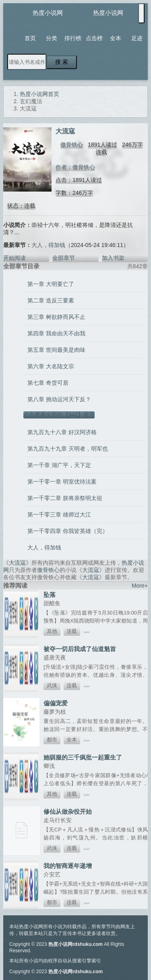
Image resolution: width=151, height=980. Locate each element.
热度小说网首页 (39, 94)
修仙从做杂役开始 (68, 812)
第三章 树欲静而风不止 (56, 317)
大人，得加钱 (48, 245)
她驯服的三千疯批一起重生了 (83, 757)
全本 (116, 38)
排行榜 (73, 38)
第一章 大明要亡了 (51, 284)
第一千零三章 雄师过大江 (59, 514)
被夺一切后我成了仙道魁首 (80, 649)
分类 (52, 38)
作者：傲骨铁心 (75, 167)
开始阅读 (14, 258)
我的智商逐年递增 (68, 866)
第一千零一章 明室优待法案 (62, 482)
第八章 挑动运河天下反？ (59, 399)
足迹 (137, 38)
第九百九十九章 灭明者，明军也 (68, 449)
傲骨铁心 (72, 145)
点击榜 (94, 38)
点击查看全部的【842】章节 (59, 414)
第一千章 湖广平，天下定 (59, 465)
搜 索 (62, 62)
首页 (30, 38)
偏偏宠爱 (56, 703)
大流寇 (17, 563)
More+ (140, 586)
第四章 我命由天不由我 (56, 333)
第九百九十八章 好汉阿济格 (62, 432)
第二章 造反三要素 (51, 300)
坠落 (50, 595)
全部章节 (64, 258)
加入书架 (113, 258)
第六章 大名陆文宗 (51, 366)
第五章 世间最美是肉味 (56, 350)
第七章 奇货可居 (48, 383)
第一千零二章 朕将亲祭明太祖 (65, 498)
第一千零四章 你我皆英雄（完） (68, 531)
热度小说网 (48, 13)
